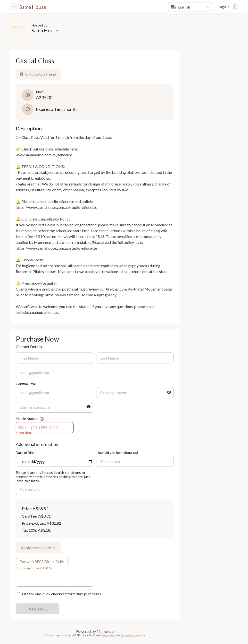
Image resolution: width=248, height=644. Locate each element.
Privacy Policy (109, 635)
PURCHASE (38, 609)
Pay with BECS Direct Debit (42, 562)
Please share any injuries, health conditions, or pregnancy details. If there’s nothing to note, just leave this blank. (53, 477)
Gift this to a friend (38, 74)
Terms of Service (130, 635)
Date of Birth (26, 453)
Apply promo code (39, 548)
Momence (105, 631)
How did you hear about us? (117, 453)
